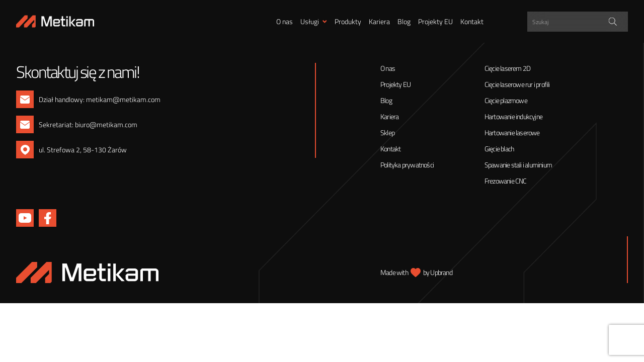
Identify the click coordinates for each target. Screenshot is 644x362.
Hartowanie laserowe (512, 132)
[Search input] (579, 22)
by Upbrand (438, 272)
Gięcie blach (499, 149)
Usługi (310, 21)
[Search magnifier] (613, 22)
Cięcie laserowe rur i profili (517, 84)
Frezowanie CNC (506, 181)
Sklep (387, 132)
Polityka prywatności (407, 165)
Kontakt (472, 21)
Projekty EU (435, 21)
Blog (404, 21)
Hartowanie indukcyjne (513, 116)
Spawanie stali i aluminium (518, 165)
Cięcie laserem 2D (507, 68)
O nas (285, 21)
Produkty (348, 21)
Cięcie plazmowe (506, 100)
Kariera (379, 21)
